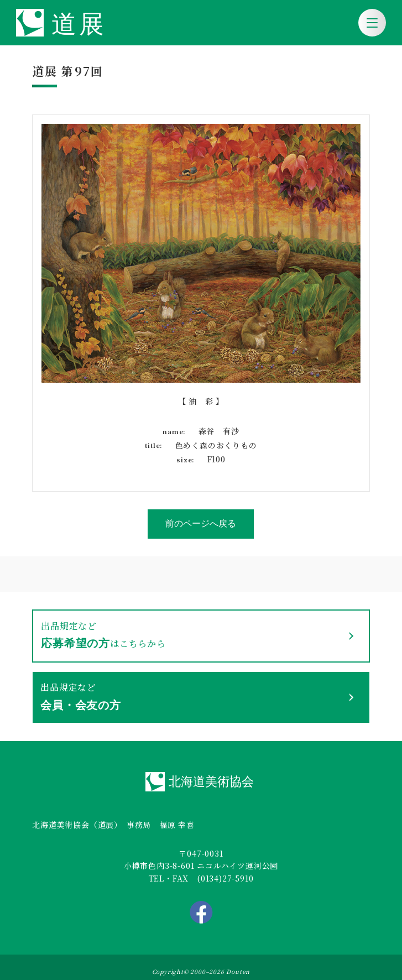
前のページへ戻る (201, 523)
